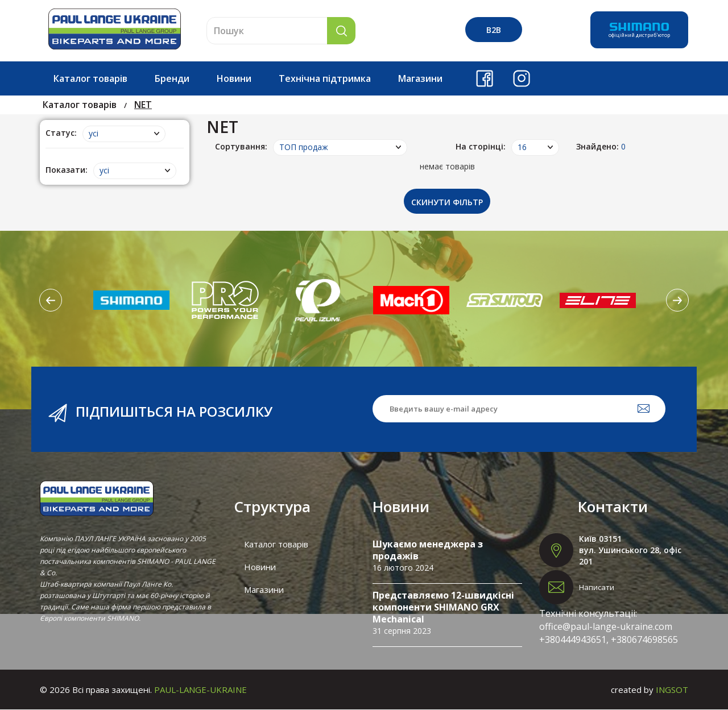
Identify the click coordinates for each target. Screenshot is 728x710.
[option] (131, 301)
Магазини (420, 78)
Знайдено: (601, 146)
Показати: (67, 170)
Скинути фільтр (447, 203)
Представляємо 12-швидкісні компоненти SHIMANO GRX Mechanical (443, 608)
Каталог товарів (90, 78)
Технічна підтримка (325, 78)
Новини (234, 78)
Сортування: (241, 146)
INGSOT (672, 690)
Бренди (172, 78)
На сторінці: (481, 146)
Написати (597, 588)
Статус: (61, 133)
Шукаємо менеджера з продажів (428, 551)
